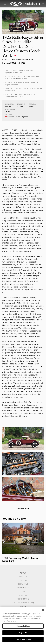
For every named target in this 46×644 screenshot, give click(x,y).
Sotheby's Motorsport (23, 603)
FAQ (23, 592)
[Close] (43, 610)
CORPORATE (23, 588)
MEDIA (23, 606)
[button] (39, 4)
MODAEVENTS (23, 599)
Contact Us (23, 584)
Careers (23, 595)
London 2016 (9, 63)
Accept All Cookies (23, 640)
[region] (23, 625)
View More (23, 509)
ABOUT (23, 573)
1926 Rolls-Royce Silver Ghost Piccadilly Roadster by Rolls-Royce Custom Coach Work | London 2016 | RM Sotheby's (23, 4)
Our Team (23, 580)
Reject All (23, 633)
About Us (23, 577)
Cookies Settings (23, 626)
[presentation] (4, 543)
